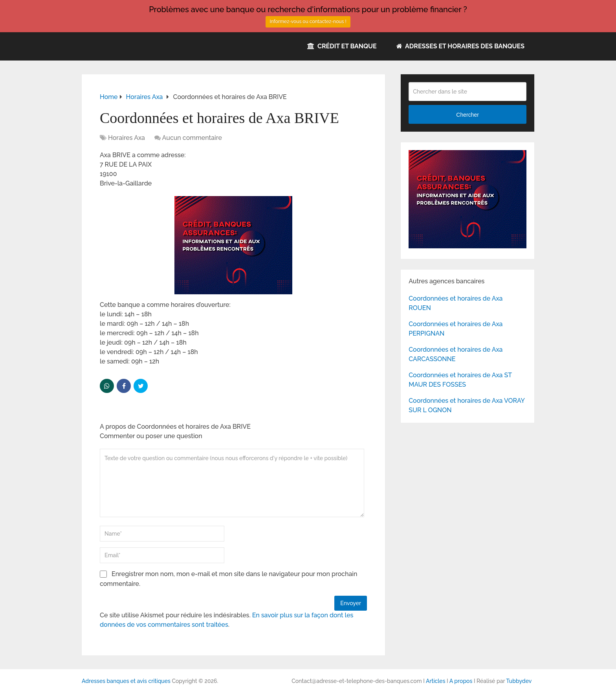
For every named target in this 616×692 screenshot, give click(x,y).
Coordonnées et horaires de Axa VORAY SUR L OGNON (467, 405)
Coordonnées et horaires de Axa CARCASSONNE (456, 354)
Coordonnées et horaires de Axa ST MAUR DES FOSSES (460, 380)
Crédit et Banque (342, 46)
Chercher (467, 115)
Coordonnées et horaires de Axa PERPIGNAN (456, 329)
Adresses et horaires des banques (460, 46)
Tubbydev (519, 681)
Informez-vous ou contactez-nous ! (308, 22)
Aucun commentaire (192, 138)
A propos (461, 681)
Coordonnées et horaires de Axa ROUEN (456, 303)
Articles (436, 681)
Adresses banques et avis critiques (126, 681)
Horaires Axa (126, 138)
